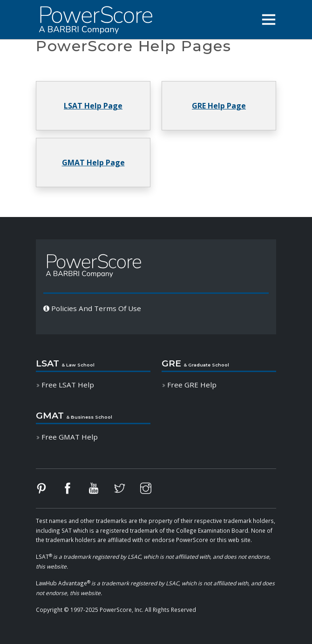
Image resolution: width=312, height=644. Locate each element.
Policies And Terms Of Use (92, 308)
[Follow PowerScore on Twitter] (126, 490)
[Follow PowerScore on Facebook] (74, 490)
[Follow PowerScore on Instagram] (152, 490)
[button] (269, 20)
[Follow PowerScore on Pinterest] (48, 490)
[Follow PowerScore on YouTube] (100, 490)
